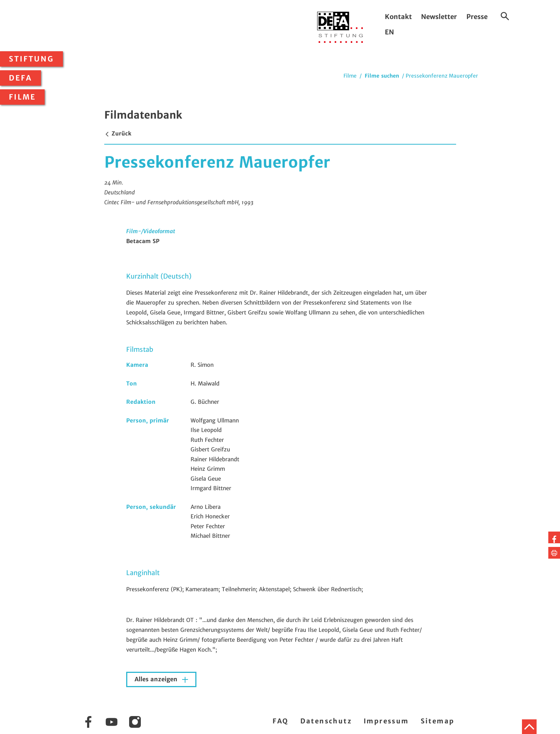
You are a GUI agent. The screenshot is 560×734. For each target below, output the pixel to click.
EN (389, 32)
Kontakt (398, 17)
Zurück (118, 133)
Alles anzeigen (157, 679)
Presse (477, 17)
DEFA (20, 78)
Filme (22, 97)
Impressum (386, 721)
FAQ (280, 721)
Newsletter (439, 17)
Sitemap (438, 721)
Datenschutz (326, 721)
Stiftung (31, 59)
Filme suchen (382, 76)
